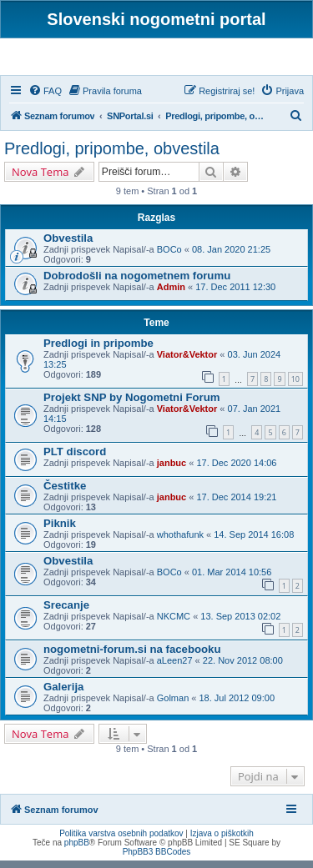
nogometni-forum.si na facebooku (132, 657)
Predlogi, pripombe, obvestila (112, 156)
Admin (171, 295)
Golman (173, 705)
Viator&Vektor (187, 363)
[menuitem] (45, 98)
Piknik (60, 531)
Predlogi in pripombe (98, 351)
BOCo (169, 258)
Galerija (63, 694)
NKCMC (174, 624)
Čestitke (65, 493)
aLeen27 (175, 668)
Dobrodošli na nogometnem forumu (137, 284)
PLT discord (75, 459)
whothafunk (180, 542)
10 (295, 386)
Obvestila (68, 246)
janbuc (172, 470)
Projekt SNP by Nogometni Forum (132, 405)
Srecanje (66, 612)
